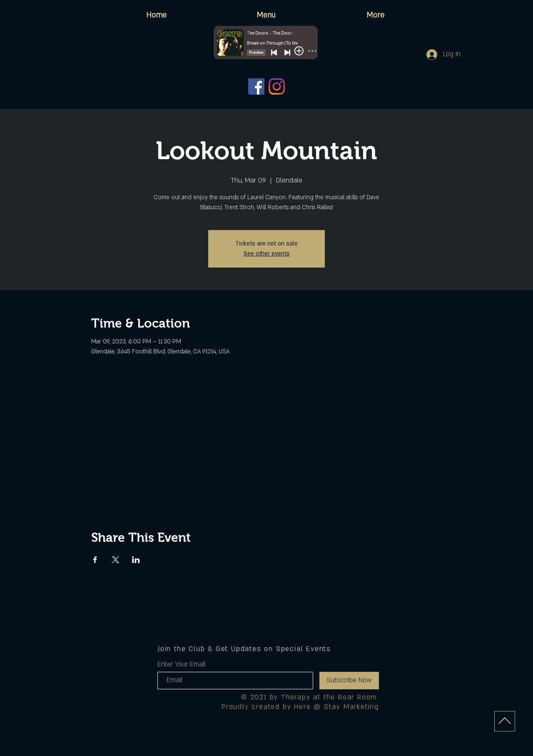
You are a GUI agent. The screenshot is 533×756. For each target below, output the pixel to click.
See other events (267, 254)
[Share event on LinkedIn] (136, 560)
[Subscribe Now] (349, 681)
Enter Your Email (182, 664)
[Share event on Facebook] (95, 560)
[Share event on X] (116, 560)
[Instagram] (277, 86)
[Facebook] (256, 86)
